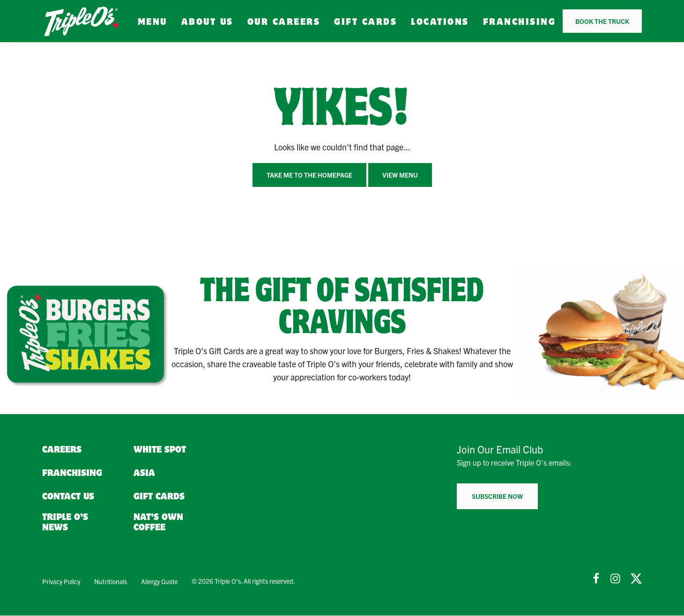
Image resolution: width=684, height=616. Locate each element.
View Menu (400, 175)
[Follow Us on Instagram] (616, 578)
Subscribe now (497, 496)
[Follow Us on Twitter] (636, 578)
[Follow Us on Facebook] (596, 578)
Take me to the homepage (309, 175)
